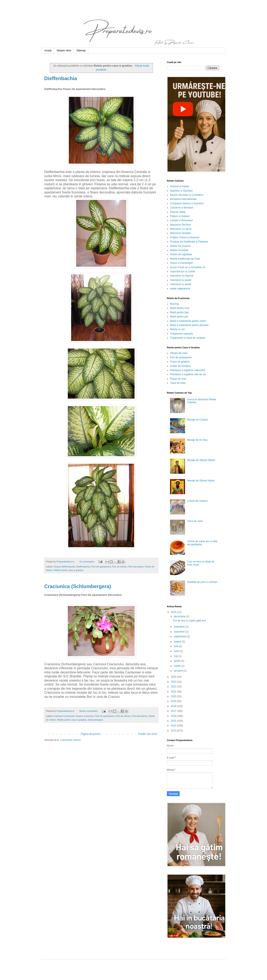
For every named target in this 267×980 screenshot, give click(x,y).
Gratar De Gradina (180, 366)
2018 (174, 706)
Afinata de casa (179, 353)
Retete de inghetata (181, 254)
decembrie (180, 616)
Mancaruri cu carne (181, 229)
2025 (174, 612)
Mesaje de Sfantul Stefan (201, 460)
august (178, 642)
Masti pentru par (179, 317)
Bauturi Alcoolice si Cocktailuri (187, 195)
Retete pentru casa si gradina (69, 570)
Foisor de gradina (180, 362)
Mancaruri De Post (180, 225)
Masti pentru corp (180, 308)
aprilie (177, 661)
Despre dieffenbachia (64, 567)
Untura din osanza (197, 501)
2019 (174, 701)
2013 (174, 731)
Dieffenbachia (61, 78)
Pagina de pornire (91, 734)
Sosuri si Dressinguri (181, 263)
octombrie (180, 632)
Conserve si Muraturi (182, 208)
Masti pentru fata (179, 312)
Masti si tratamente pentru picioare (189, 325)
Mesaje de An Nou (197, 440)
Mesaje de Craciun (198, 420)
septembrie (180, 636)
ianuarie (179, 671)
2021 (174, 692)
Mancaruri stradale (180, 233)
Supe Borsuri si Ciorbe (183, 272)
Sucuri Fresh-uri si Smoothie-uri (188, 267)
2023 (174, 682)
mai (176, 656)
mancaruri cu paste (181, 280)
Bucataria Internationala (183, 199)
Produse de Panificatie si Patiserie (189, 242)
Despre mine (64, 51)
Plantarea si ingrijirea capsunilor (188, 370)
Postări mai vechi (148, 734)
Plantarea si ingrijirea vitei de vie (188, 374)
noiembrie (180, 627)
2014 (174, 726)
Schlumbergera (95, 720)
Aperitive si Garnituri (181, 191)
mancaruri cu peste (181, 284)
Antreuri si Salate (179, 186)
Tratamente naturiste (181, 334)
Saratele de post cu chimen (202, 582)
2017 (174, 711)
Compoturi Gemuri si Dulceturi (187, 203)
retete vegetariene (180, 289)
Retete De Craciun (180, 246)
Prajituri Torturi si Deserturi (185, 237)
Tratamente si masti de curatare (188, 338)
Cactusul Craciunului (64, 716)
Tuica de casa (178, 383)
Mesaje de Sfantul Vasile (201, 481)
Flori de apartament (101, 567)
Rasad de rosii (178, 379)
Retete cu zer (177, 329)
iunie (177, 651)
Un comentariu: (87, 562)
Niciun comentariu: (89, 711)
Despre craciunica (85, 716)
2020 (174, 696)
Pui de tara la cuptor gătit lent (189, 621)
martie (178, 666)
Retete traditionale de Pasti (185, 259)
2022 (174, 687)
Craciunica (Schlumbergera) (78, 586)
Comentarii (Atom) (70, 740)
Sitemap (81, 51)
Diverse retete (178, 212)
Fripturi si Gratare (180, 216)
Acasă (48, 51)
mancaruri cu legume (182, 276)
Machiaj (174, 304)
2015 (174, 721)
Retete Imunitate (179, 250)
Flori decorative (136, 567)
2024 (174, 677)
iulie (176, 646)
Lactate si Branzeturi (181, 220)
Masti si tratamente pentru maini (188, 321)
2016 (174, 716)
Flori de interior (119, 567)
